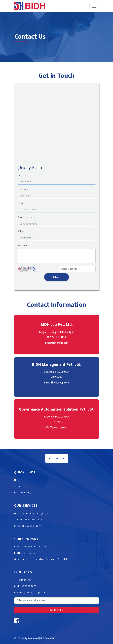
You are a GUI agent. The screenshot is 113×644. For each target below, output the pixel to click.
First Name (23, 175)
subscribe (57, 610)
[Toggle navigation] (94, 6)
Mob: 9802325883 (25, 586)
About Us (20, 486)
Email (20, 203)
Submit (57, 277)
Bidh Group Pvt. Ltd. (49, 638)
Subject (22, 231)
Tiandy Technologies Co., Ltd (32, 520)
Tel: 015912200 (23, 580)
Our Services (26, 506)
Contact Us (57, 458)
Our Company (23, 493)
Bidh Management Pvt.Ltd (31, 547)
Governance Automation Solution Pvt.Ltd (41, 559)
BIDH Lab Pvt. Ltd (25, 553)
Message (23, 245)
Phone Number (26, 217)
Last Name (23, 189)
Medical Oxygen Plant (28, 526)
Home (18, 480)
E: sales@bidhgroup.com (30, 592)
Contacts (23, 572)
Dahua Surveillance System (31, 513)
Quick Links (25, 472)
